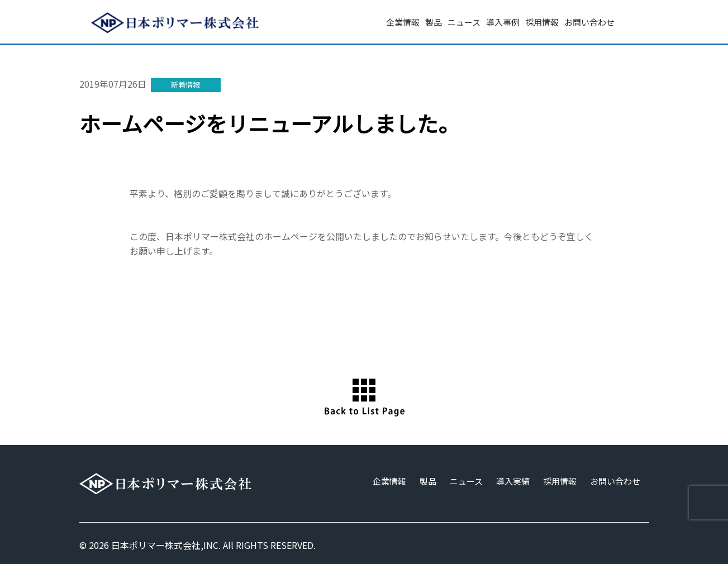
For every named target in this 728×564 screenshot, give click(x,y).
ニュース (464, 22)
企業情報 (403, 22)
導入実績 (513, 481)
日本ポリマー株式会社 (156, 545)
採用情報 (542, 22)
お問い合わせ (589, 22)
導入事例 (503, 22)
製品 (434, 22)
